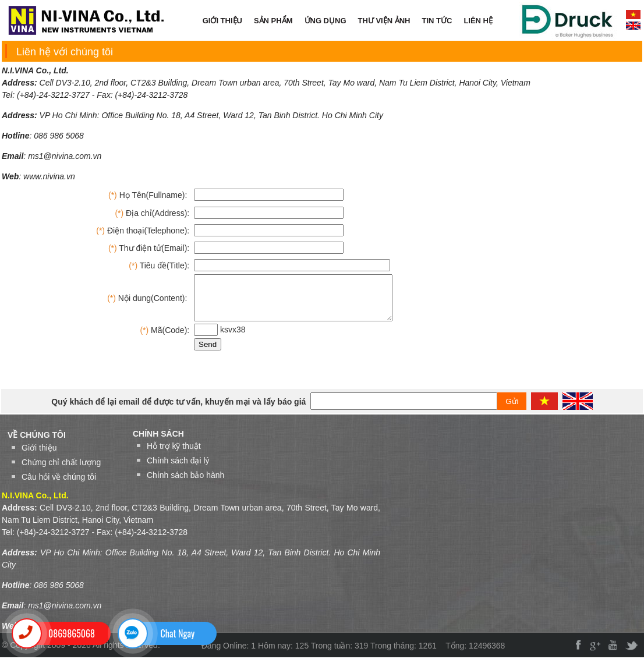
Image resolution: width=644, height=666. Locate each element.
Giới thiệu (39, 456)
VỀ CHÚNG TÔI (37, 444)
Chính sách (158, 442)
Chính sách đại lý (178, 469)
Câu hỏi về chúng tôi (59, 486)
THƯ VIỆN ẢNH (384, 21)
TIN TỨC (437, 21)
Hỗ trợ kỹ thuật (174, 455)
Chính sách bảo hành (185, 484)
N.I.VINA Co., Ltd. (35, 70)
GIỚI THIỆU (222, 21)
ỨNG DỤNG (325, 21)
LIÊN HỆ (478, 21)
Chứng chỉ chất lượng (61, 471)
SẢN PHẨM (273, 21)
